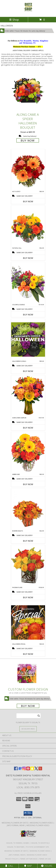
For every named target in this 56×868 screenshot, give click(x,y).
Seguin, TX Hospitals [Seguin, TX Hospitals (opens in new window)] (41, 843)
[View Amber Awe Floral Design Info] (28, 453)
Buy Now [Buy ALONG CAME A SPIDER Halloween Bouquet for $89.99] (28, 140)
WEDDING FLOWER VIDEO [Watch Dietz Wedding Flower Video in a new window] (42, 823)
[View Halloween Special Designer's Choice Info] (28, 622)
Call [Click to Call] (9, 866)
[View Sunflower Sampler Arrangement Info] (28, 396)
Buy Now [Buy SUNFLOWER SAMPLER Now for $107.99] (28, 428)
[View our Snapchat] (32, 770)
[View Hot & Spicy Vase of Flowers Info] (28, 170)
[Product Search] (29, 716)
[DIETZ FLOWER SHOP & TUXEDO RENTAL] (28, 14)
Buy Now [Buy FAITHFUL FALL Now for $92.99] (28, 258)
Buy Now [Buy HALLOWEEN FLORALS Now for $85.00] (28, 371)
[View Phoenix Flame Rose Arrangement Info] (28, 566)
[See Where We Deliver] (28, 729)
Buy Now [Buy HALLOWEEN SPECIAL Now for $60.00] (28, 654)
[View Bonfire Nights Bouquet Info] (28, 509)
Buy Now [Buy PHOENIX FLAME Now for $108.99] (28, 597)
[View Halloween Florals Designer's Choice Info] (28, 339)
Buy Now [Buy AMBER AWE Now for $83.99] (28, 484)
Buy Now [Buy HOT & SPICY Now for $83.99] (28, 201)
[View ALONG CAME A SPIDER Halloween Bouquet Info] (28, 91)
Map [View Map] (28, 866)
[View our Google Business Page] (20, 770)
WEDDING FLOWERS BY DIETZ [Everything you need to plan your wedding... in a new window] (15, 823)
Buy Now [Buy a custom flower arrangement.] (28, 706)
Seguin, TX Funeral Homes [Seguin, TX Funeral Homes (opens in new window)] (18, 843)
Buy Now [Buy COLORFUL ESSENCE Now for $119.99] (28, 315)
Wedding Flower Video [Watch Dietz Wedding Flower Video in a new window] (38, 825)
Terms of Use (45, 859)
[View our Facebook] (16, 770)
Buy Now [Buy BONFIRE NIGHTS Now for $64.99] (28, 541)
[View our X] (36, 770)
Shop (14, 20)
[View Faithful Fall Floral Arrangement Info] (28, 226)
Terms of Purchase (29, 859)
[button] (28, 813)
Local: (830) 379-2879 (28, 787)
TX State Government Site (38, 847)
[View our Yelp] (40, 770)
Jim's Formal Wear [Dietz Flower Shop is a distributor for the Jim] (16, 825)
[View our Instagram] (24, 770)
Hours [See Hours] (47, 866)
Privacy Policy (12, 859)
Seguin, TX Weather (15, 847)
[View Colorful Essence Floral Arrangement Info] (28, 283)
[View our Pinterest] (28, 770)
